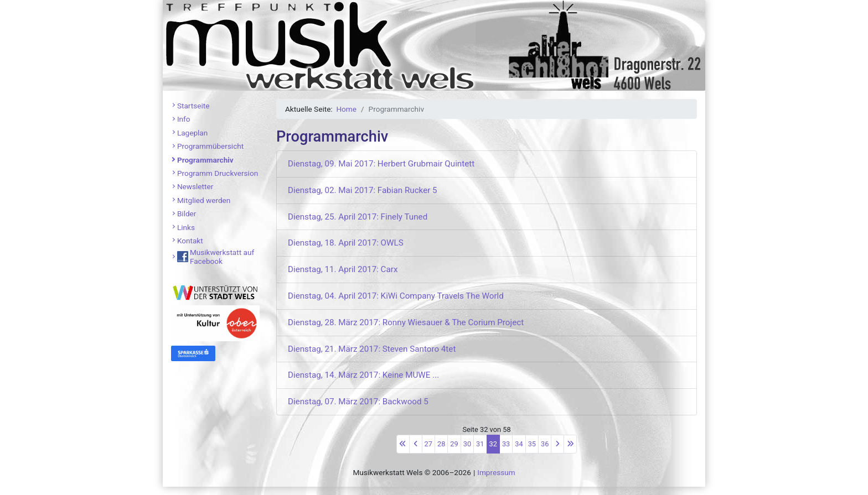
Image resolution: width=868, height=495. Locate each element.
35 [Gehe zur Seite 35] (532, 444)
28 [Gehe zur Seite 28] (441, 444)
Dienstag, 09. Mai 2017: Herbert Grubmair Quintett (381, 164)
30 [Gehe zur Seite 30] (467, 444)
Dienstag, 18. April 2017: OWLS (346, 243)
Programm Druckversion (218, 173)
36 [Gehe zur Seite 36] (545, 444)
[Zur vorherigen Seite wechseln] (416, 444)
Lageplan (192, 133)
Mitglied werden (204, 200)
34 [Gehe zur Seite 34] (519, 444)
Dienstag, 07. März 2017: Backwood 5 (358, 402)
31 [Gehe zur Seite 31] (480, 444)
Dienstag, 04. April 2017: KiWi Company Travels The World (396, 296)
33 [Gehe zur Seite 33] (506, 444)
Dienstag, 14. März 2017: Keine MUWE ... (363, 375)
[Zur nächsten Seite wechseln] (557, 444)
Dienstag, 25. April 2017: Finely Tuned (358, 217)
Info (184, 119)
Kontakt (190, 241)
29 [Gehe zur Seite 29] (454, 444)
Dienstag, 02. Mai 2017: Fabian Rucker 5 (363, 190)
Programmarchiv (205, 160)
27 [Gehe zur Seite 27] (428, 444)
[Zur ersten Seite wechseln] (403, 444)
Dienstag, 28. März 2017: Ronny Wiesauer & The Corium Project (406, 322)
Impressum (496, 472)
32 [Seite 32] (493, 444)
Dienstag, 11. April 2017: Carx (343, 269)
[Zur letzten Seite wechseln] (570, 444)
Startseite (193, 106)
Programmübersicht (210, 146)
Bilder (187, 213)
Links (186, 227)
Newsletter (195, 186)
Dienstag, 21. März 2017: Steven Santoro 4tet (372, 349)
